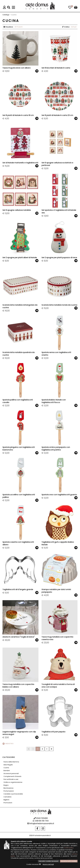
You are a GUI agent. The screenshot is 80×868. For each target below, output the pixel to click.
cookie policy (69, 848)
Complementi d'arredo (12, 776)
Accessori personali (11, 773)
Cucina (6, 768)
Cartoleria (7, 797)
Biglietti (6, 800)
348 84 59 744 (41, 821)
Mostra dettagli (48, 864)
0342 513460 (41, 818)
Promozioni (8, 803)
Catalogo (6, 15)
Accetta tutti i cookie (69, 861)
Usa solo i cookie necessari (49, 861)
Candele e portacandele (13, 794)
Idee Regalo (8, 765)
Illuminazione (8, 788)
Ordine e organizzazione (13, 782)
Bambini (7, 771)
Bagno (6, 785)
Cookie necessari (33, 864)
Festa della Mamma (11, 762)
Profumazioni (9, 791)
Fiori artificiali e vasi (11, 779)
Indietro (8, 744)
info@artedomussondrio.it (41, 823)
